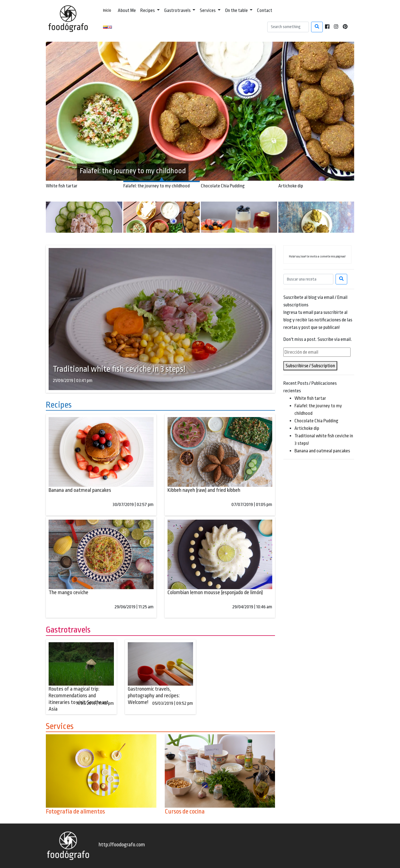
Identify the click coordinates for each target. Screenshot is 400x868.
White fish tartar (310, 398)
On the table (237, 10)
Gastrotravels (178, 10)
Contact (265, 10)
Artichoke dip (307, 428)
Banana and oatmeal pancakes (322, 451)
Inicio (107, 10)
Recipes (148, 10)
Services (208, 10)
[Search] (288, 27)
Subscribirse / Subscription (310, 366)
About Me (127, 10)
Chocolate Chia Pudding (316, 421)
